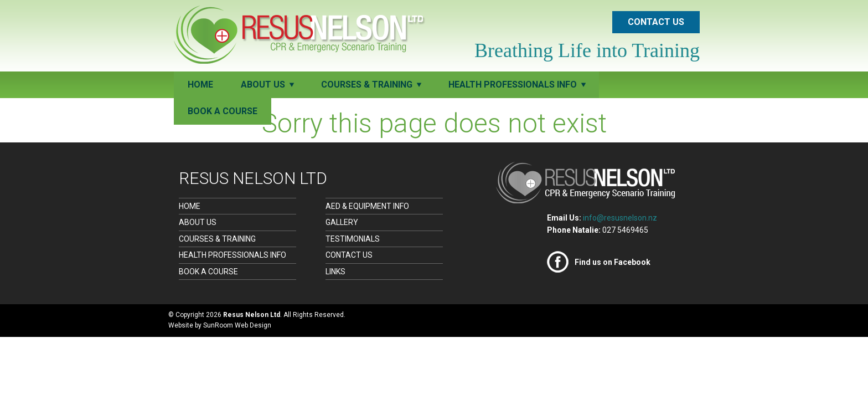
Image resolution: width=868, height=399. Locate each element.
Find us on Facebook (613, 262)
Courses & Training (217, 239)
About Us (198, 222)
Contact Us (656, 22)
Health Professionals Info (232, 255)
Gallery (342, 222)
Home (200, 85)
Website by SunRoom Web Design (220, 325)
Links (335, 272)
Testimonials (353, 239)
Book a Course (223, 111)
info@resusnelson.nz (620, 218)
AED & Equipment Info (367, 206)
